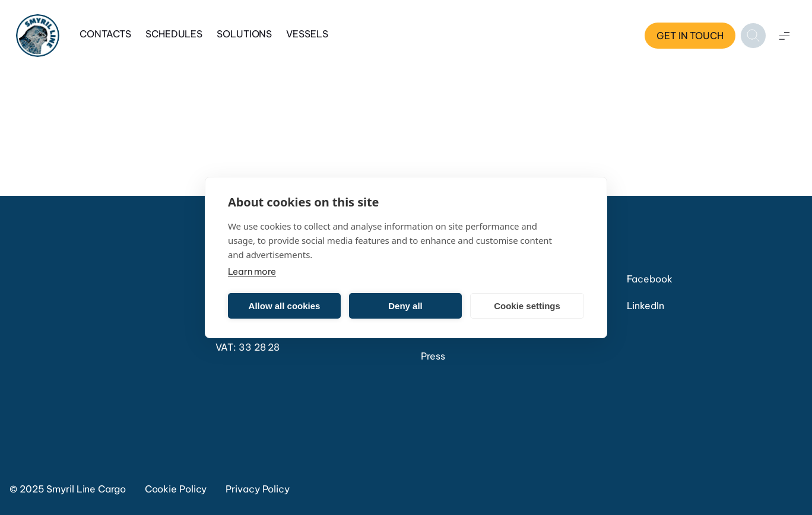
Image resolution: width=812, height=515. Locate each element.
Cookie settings (527, 306)
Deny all (405, 306)
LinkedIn (646, 306)
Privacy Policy (258, 489)
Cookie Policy (176, 489)
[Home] (38, 36)
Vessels (307, 34)
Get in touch (690, 36)
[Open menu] (784, 36)
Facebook (650, 279)
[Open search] (753, 36)
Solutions (244, 34)
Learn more (252, 271)
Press (433, 356)
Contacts (105, 34)
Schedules (174, 34)
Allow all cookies (285, 306)
